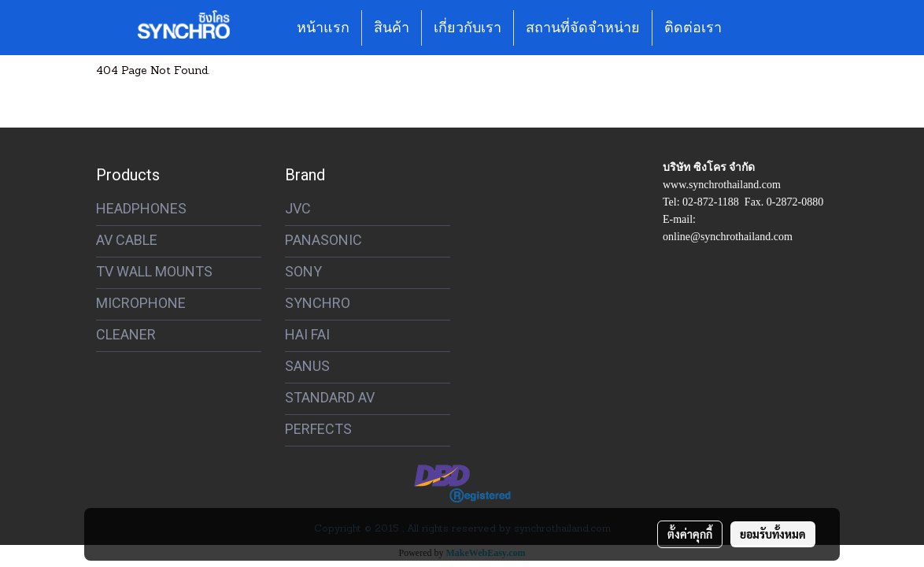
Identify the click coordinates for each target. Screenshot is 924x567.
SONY (303, 271)
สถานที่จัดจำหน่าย (583, 28)
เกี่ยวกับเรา (468, 28)
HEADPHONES (141, 208)
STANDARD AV (330, 397)
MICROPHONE (141, 303)
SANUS (307, 366)
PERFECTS (318, 429)
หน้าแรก (323, 28)
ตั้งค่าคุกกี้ (690, 534)
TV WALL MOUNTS (154, 271)
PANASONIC (323, 240)
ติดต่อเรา (693, 28)
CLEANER (126, 334)
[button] (748, 28)
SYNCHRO (318, 303)
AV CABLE (127, 240)
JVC (298, 208)
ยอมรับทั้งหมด (773, 534)
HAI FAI (307, 334)
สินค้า (392, 28)
